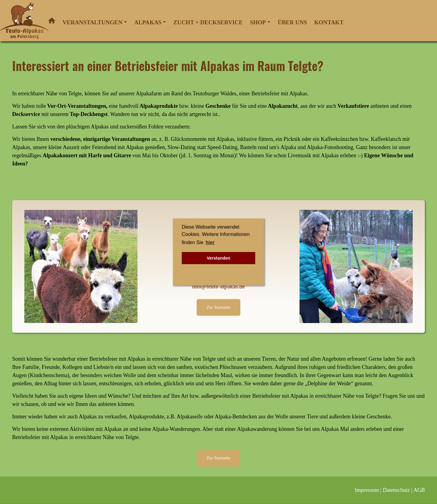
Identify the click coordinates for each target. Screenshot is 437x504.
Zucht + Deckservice (208, 22)
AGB (419, 490)
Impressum (367, 490)
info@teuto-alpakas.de (218, 287)
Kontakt (329, 22)
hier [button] (210, 242)
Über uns (292, 22)
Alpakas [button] (148, 22)
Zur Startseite (218, 307)
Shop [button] (258, 22)
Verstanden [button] (218, 258)
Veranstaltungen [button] (92, 22)
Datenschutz (396, 490)
